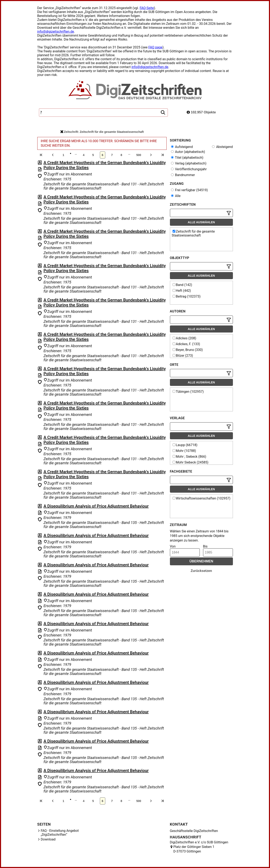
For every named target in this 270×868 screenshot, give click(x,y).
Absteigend (222, 147)
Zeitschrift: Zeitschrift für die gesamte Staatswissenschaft (102, 132)
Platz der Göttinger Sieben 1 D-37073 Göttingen (194, 849)
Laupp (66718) (185, 445)
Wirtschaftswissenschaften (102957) (202, 498)
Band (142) (182, 285)
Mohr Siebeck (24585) (191, 462)
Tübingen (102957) (188, 392)
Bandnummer (183, 175)
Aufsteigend (182, 147)
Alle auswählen (201, 222)
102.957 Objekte (201, 112)
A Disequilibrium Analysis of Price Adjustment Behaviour (96, 506)
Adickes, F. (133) (186, 344)
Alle (176, 196)
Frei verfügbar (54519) (189, 190)
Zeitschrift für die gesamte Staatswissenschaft (193, 233)
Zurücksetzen (201, 571)
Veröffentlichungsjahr (189, 169)
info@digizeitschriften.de (56, 32)
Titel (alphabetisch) (187, 158)
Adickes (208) (184, 338)
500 (139, 155)
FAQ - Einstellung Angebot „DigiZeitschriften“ (60, 833)
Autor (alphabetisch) (188, 152)
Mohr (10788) (184, 451)
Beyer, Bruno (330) (188, 350)
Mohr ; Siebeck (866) (189, 457)
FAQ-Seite (147, 8)
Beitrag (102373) (187, 296)
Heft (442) (182, 291)
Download (48, 839)
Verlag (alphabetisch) (189, 163)
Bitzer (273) (183, 356)
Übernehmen (201, 561)
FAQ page (155, 47)
